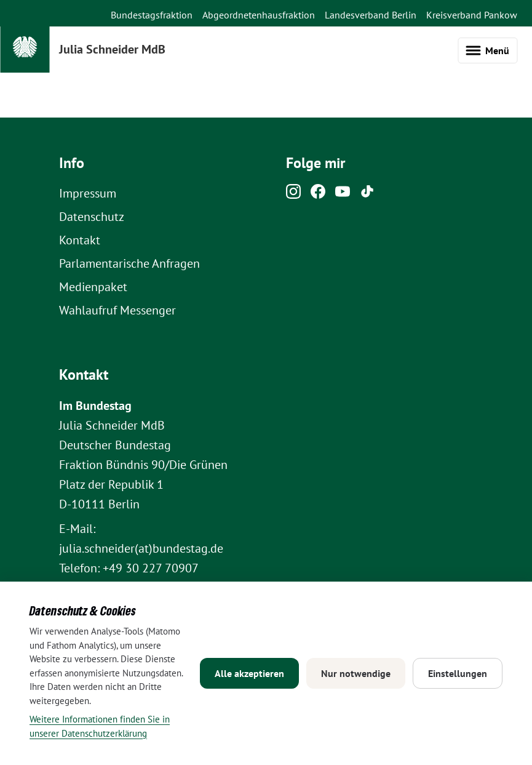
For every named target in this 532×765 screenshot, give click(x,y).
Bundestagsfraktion (152, 15)
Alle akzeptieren (249, 673)
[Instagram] (293, 194)
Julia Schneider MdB (112, 49)
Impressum (88, 193)
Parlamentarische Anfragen (129, 263)
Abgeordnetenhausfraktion (259, 15)
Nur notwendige (356, 673)
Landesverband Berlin (371, 15)
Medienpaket (93, 287)
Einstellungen (458, 673)
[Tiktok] (367, 194)
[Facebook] (318, 194)
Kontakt (80, 240)
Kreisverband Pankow (472, 15)
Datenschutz (92, 217)
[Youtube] (343, 194)
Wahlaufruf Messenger (117, 310)
